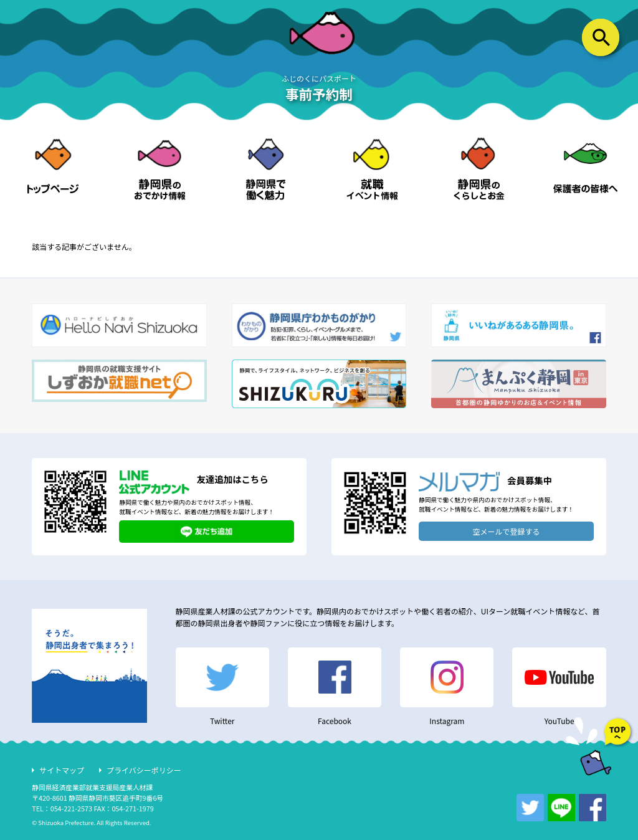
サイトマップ (62, 770)
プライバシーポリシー (144, 770)
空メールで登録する (507, 531)
